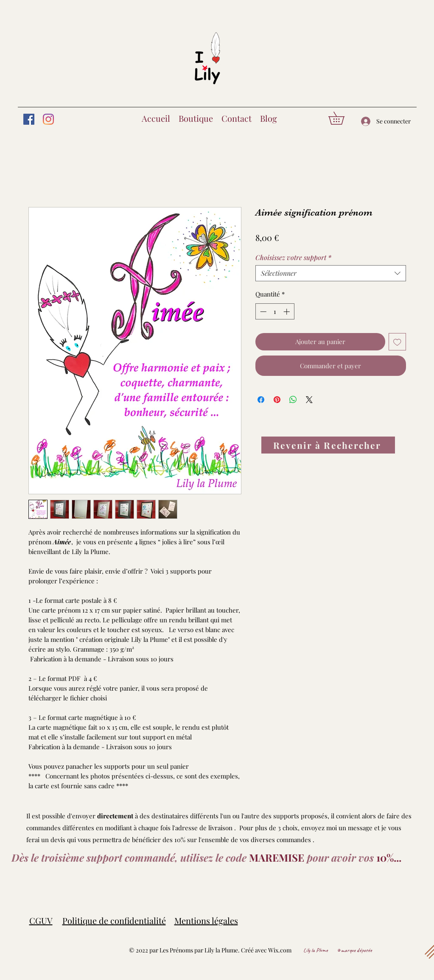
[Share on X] (309, 400)
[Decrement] (262, 312)
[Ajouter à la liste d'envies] (397, 342)
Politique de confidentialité (114, 920)
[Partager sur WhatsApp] (293, 400)
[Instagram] (48, 119)
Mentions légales (206, 920)
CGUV (41, 920)
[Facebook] (29, 119)
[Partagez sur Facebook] (261, 400)
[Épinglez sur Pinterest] (277, 400)
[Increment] (287, 312)
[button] (343, 118)
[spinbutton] (275, 312)
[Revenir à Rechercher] (328, 445)
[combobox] (331, 273)
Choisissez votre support (293, 258)
